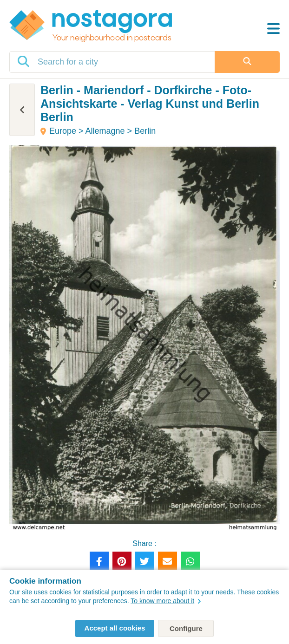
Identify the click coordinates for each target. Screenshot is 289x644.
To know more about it (166, 601)
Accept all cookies (115, 628)
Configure (186, 628)
